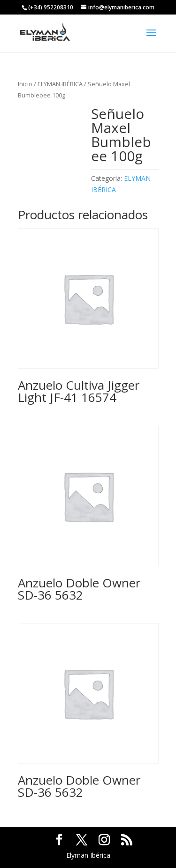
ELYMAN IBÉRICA (60, 84)
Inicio (25, 84)
